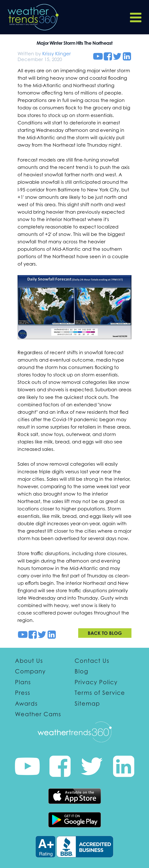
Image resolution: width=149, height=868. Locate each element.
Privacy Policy (96, 682)
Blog (81, 671)
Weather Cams (38, 714)
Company (30, 671)
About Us (29, 661)
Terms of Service (100, 693)
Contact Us (92, 661)
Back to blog (105, 633)
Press (23, 693)
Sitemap (87, 703)
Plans (23, 682)
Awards (26, 703)
